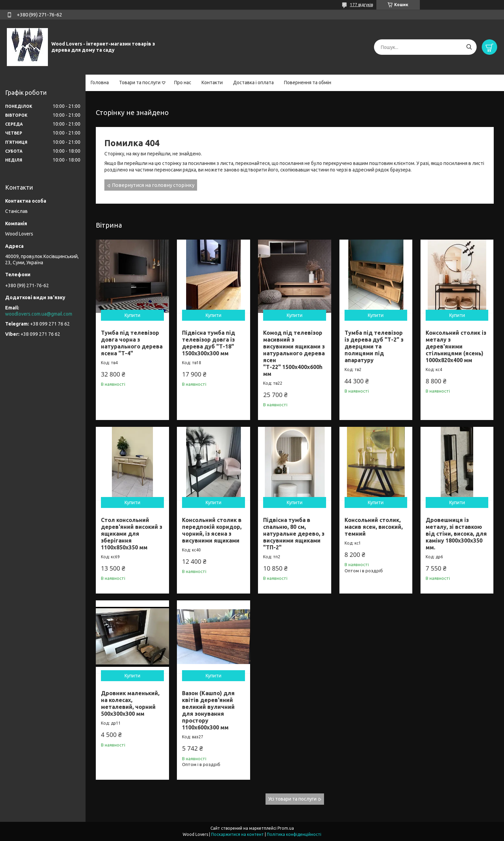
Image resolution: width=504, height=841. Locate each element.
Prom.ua (286, 828)
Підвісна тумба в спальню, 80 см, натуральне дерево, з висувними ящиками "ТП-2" (294, 534)
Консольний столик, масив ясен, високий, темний (374, 527)
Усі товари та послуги (292, 799)
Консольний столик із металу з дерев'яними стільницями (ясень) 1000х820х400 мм (456, 346)
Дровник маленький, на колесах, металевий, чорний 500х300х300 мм (130, 703)
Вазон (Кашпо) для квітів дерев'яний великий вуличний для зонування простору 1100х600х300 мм (208, 710)
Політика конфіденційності (294, 834)
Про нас (183, 82)
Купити (132, 315)
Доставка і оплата (253, 82)
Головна (100, 82)
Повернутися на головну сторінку (153, 185)
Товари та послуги (140, 82)
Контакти (212, 82)
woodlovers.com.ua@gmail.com (39, 314)
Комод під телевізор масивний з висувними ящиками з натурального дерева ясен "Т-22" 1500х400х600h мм (294, 353)
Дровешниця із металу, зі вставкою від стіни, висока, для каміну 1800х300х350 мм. (456, 534)
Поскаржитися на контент (237, 834)
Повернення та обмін (308, 82)
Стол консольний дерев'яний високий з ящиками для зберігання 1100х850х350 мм (132, 534)
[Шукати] (469, 47)
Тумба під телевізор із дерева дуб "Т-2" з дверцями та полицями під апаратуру (374, 346)
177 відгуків (361, 5)
